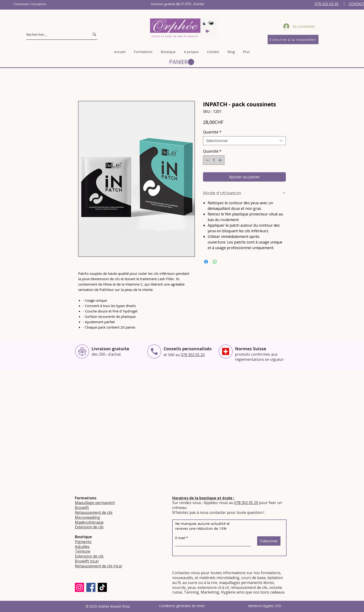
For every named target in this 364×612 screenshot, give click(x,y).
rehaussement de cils (249, 587)
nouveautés (183, 578)
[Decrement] (207, 160)
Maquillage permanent (95, 503)
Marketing (210, 592)
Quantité (212, 132)
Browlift (82, 508)
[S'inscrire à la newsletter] (293, 39)
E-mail (180, 538)
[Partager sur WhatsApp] (215, 262)
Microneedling (87, 517)
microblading (228, 578)
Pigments (83, 542)
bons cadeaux (272, 592)
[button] (182, 62)
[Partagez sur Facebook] (206, 262)
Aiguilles (82, 547)
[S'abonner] (269, 541)
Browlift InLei (87, 561)
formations (271, 573)
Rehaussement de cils (94, 512)
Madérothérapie (89, 522)
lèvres (269, 583)
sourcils (179, 587)
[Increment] (220, 160)
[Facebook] (91, 587)
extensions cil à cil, (214, 587)
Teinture (83, 551)
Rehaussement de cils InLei (98, 566)
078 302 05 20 (327, 4)
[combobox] (244, 141)
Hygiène (228, 592)
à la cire (211, 583)
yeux (191, 587)
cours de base (253, 578)
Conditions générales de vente (182, 606)
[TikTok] (102, 587)
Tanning (191, 592)
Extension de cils (89, 527)
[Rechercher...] (55, 34)
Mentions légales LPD (265, 606)
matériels (207, 578)
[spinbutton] (214, 160)
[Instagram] (79, 587)
